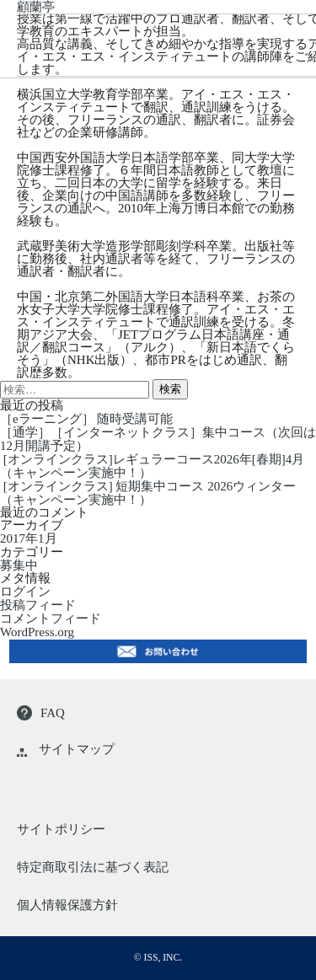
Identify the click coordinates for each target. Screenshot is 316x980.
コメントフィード (51, 619)
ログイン (25, 592)
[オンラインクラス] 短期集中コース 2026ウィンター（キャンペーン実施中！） (148, 493)
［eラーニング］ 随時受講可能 (86, 419)
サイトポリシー (61, 829)
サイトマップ (66, 749)
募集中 (19, 565)
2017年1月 (29, 539)
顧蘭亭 (36, 7)
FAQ (41, 713)
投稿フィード (38, 605)
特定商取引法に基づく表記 (93, 867)
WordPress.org (37, 632)
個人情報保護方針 (67, 905)
